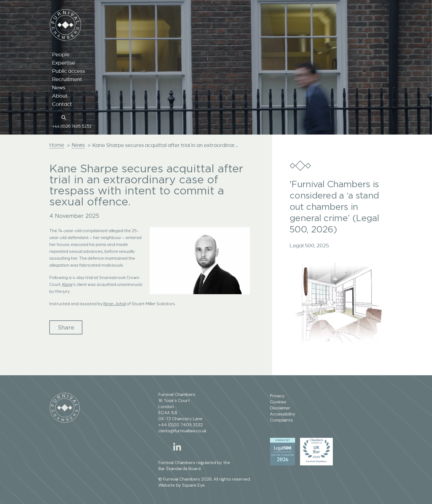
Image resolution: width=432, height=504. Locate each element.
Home (57, 145)
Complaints (281, 420)
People (61, 54)
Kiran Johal (115, 304)
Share (66, 327)
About (60, 96)
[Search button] (64, 117)
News (59, 87)
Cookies (278, 402)
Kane (67, 284)
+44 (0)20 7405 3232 (72, 126)
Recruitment (67, 79)
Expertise (64, 63)
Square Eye (193, 485)
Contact (62, 104)
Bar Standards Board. (180, 469)
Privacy (277, 396)
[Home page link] (55, 117)
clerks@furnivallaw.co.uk (183, 431)
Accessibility (283, 414)
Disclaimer (280, 408)
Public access (68, 71)
